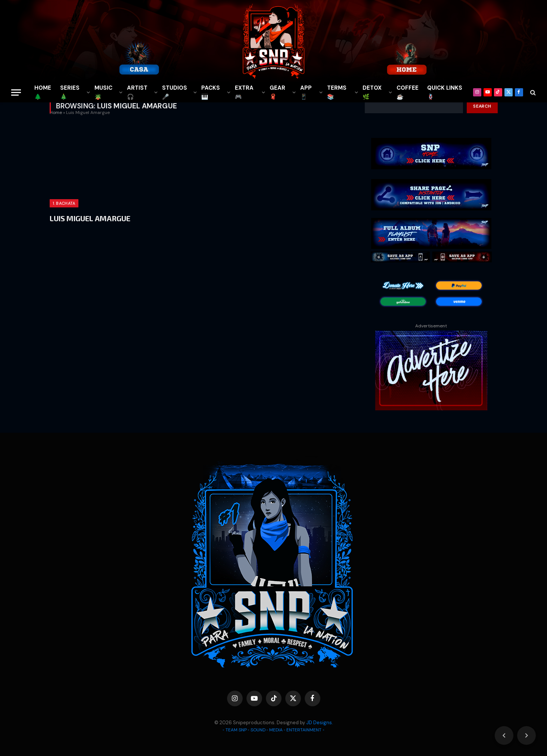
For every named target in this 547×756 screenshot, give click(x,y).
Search (482, 106)
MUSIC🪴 (103, 92)
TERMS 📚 (337, 92)
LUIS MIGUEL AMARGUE (90, 218)
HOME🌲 (43, 92)
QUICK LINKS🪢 (445, 92)
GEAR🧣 (277, 92)
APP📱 (306, 92)
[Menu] (16, 92)
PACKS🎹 (211, 92)
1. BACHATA (64, 203)
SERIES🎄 (70, 92)
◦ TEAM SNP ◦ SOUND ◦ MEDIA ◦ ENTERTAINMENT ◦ (273, 730)
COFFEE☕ (408, 92)
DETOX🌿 (372, 92)
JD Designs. (320, 723)
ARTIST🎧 (137, 92)
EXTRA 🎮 (244, 92)
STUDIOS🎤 (175, 92)
